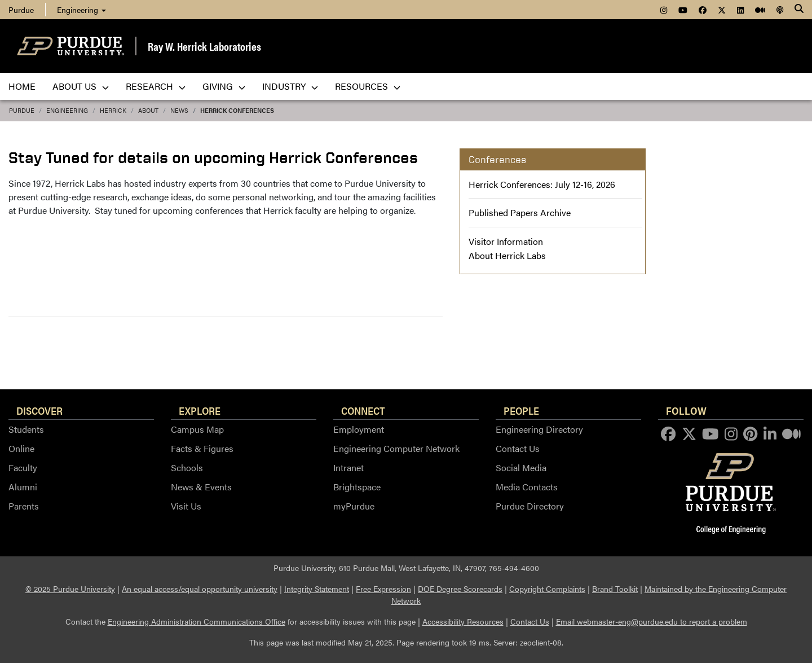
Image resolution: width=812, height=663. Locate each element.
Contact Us (518, 448)
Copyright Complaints (547, 589)
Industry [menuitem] (290, 86)
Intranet (348, 467)
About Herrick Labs (507, 255)
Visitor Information (506, 241)
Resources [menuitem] (368, 86)
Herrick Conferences (237, 110)
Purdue (21, 10)
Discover (39, 410)
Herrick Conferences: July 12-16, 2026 (542, 184)
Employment (359, 429)
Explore (200, 410)
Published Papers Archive (520, 212)
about (148, 110)
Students (26, 429)
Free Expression (383, 589)
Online (21, 448)
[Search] (799, 10)
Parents (24, 506)
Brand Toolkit (615, 589)
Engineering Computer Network (396, 448)
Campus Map (197, 429)
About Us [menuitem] (81, 86)
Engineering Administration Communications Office (197, 621)
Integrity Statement (317, 589)
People (521, 410)
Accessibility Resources (463, 621)
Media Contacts (527, 487)
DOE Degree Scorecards (460, 589)
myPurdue (354, 506)
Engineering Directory (539, 429)
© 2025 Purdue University (70, 589)
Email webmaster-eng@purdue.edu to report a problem (652, 621)
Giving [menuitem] (224, 86)
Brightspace (357, 487)
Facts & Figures (202, 448)
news (179, 110)
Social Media (521, 467)
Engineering (81, 10)
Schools (187, 467)
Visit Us (186, 506)
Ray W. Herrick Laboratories (204, 46)
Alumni (23, 487)
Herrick (113, 110)
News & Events (201, 487)
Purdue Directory (530, 506)
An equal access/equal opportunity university (200, 589)
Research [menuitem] (156, 86)
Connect (363, 410)
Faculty (23, 467)
